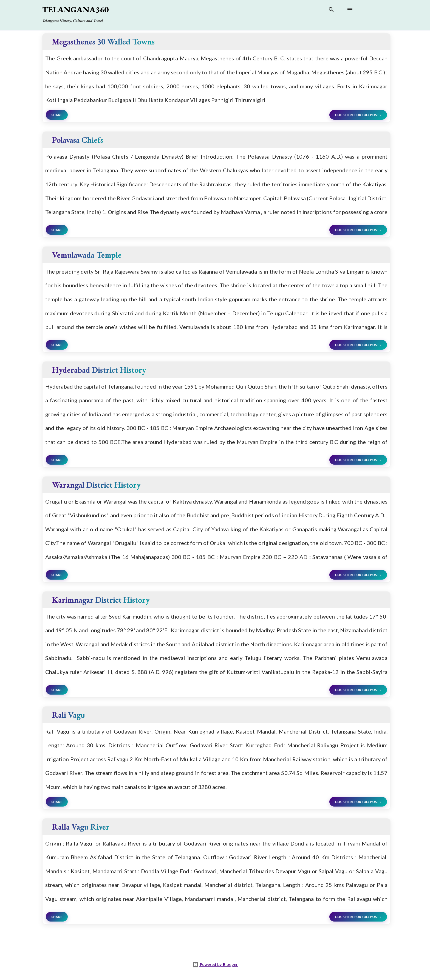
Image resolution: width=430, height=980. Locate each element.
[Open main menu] (350, 10)
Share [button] (57, 115)
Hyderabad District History (99, 370)
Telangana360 (75, 9)
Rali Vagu (69, 715)
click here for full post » (358, 115)
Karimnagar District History (101, 600)
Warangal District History (96, 485)
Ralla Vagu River (81, 827)
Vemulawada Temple (87, 255)
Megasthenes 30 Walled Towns (103, 42)
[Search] (331, 11)
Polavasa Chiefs (78, 140)
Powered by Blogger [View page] (215, 964)
